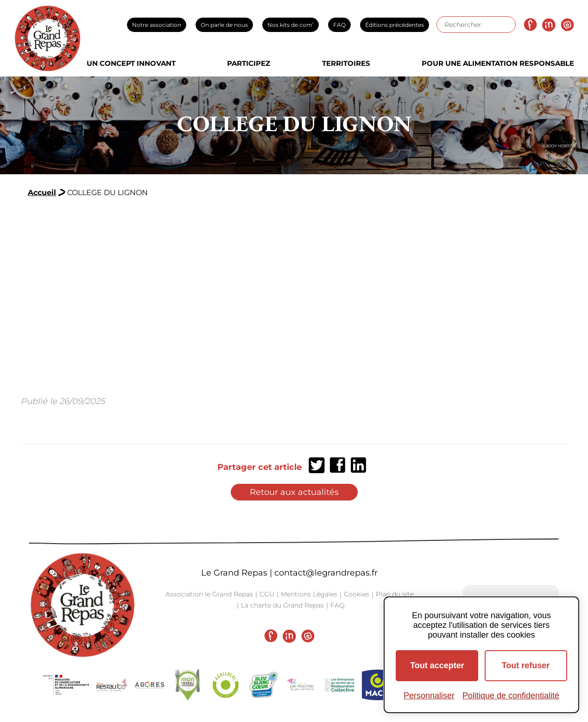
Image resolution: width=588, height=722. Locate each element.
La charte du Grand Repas (282, 605)
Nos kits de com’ (291, 25)
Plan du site (395, 594)
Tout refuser (526, 665)
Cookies (357, 594)
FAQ (339, 25)
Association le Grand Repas (209, 594)
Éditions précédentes (395, 25)
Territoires (346, 63)
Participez (249, 63)
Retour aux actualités (294, 492)
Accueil (42, 193)
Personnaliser (429, 696)
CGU (267, 594)
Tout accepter (437, 665)
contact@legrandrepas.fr (326, 573)
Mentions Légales (309, 594)
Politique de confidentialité (511, 696)
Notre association (157, 25)
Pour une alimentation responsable (498, 63)
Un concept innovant (131, 63)
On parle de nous (224, 25)
